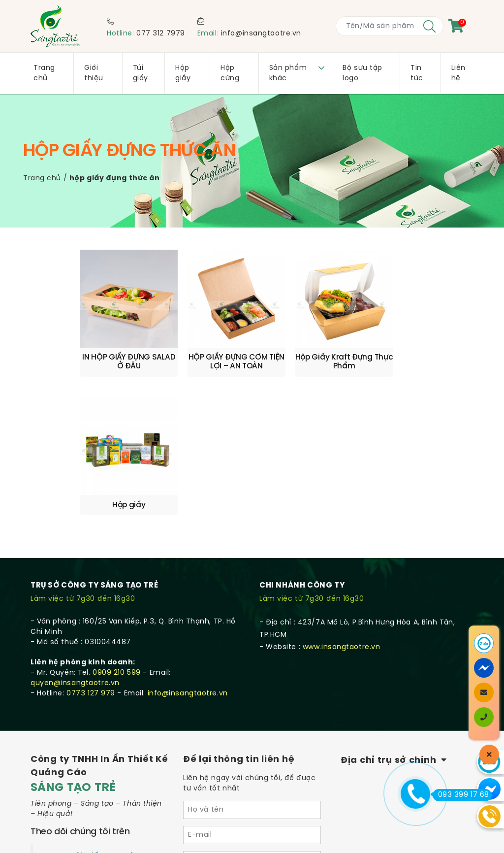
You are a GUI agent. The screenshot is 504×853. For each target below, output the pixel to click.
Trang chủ (42, 179)
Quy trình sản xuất (65, 757)
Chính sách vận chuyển (75, 745)
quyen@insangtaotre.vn (75, 532)
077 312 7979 (161, 34)
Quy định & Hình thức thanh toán (92, 770)
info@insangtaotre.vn (261, 34)
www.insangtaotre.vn (342, 496)
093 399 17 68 (461, 795)
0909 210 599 (117, 521)
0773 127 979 (91, 542)
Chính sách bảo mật (69, 782)
